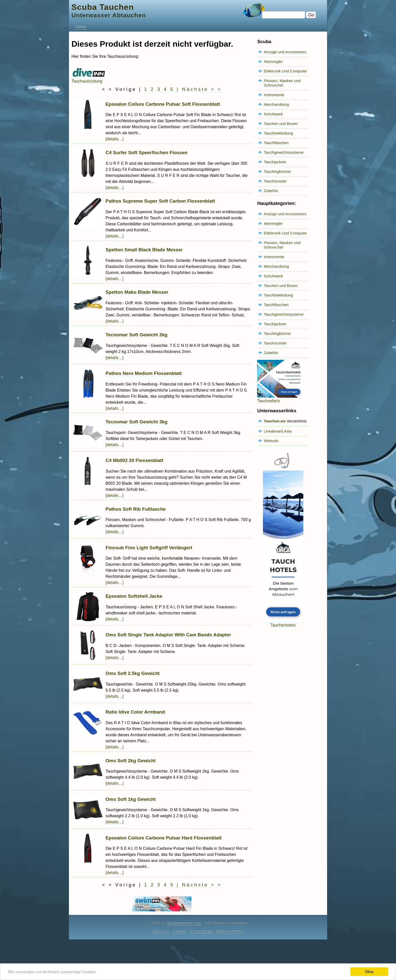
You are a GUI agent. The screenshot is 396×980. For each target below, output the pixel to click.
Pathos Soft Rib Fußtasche (136, 509)
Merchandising (276, 104)
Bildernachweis (230, 931)
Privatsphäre (202, 931)
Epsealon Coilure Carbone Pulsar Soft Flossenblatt (163, 104)
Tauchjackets (275, 162)
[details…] (115, 139)
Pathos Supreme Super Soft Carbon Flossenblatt (160, 201)
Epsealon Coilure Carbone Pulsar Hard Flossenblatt (164, 838)
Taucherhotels (283, 623)
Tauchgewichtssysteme (284, 152)
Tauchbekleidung (278, 133)
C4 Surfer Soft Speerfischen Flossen (146, 153)
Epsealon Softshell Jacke (134, 596)
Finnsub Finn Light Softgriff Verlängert (149, 548)
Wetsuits (271, 441)
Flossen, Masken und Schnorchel (282, 83)
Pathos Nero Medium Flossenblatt (144, 373)
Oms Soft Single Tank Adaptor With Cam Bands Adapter (168, 635)
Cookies (180, 931)
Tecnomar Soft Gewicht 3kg (137, 422)
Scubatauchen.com (184, 923)
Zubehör (271, 191)
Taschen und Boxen (281, 124)
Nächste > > (202, 89)
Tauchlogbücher (277, 171)
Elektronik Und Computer (285, 71)
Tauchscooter (275, 181)
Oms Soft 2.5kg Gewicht (133, 673)
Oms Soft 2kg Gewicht (131, 761)
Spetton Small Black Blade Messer (144, 250)
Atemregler (273, 61)
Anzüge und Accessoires (285, 52)
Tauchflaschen (276, 143)
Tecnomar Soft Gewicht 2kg (137, 335)
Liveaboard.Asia (278, 431)
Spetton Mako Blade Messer (137, 292)
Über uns (161, 931)
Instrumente (274, 95)
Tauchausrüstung (89, 79)
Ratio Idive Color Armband (135, 712)
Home (81, 27)
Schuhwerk (273, 114)
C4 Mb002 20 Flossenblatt (134, 460)
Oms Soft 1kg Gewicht (131, 799)
